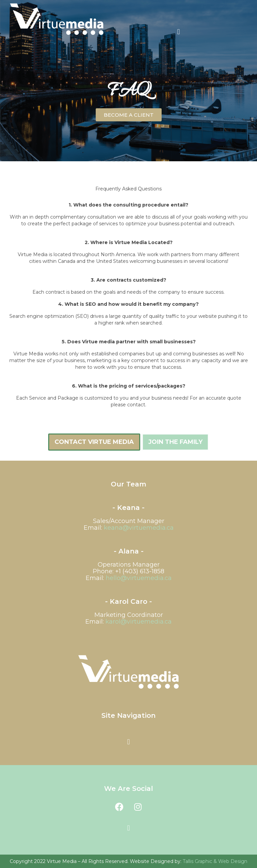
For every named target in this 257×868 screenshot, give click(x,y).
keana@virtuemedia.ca (139, 528)
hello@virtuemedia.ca (139, 578)
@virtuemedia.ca (139, 622)
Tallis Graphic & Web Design (215, 861)
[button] (179, 32)
